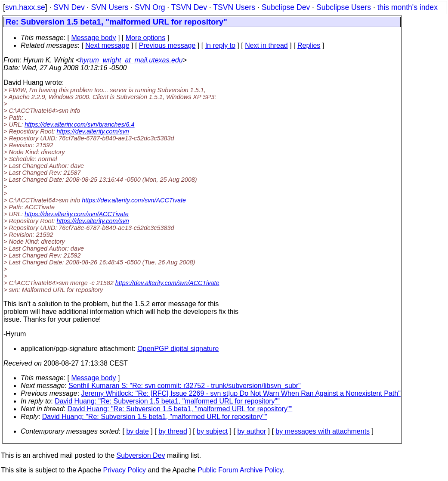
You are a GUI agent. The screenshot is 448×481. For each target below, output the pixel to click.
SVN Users (110, 7)
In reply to (220, 45)
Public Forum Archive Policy (240, 470)
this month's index (408, 7)
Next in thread (266, 45)
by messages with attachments (323, 431)
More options (146, 38)
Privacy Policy (124, 470)
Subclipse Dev (286, 7)
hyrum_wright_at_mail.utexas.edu (131, 60)
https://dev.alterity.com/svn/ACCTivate (134, 200)
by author (252, 431)
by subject (212, 431)
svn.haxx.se (25, 7)
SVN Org (150, 7)
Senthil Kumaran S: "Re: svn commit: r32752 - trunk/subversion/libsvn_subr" (185, 386)
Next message (107, 45)
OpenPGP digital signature (178, 349)
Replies (309, 45)
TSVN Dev (189, 7)
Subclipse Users (344, 7)
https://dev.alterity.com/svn (93, 131)
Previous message (167, 45)
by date (137, 431)
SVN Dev (69, 7)
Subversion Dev (141, 455)
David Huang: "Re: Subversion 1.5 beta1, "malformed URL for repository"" (167, 401)
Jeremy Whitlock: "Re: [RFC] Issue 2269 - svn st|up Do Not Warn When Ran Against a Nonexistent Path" (241, 393)
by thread (173, 431)
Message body (93, 38)
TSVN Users (234, 7)
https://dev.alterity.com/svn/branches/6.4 (79, 124)
